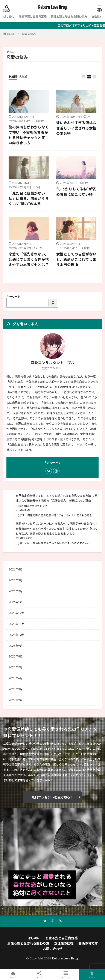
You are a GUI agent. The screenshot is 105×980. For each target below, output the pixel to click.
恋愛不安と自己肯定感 (33, 17)
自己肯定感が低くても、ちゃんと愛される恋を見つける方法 (53, 496)
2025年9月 (16, 646)
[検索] (53, 303)
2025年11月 (17, 624)
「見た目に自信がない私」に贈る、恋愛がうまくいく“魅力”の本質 (29, 199)
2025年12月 (17, 613)
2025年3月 (16, 689)
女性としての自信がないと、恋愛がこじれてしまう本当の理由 (76, 260)
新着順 (13, 77)
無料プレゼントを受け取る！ (52, 797)
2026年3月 (16, 580)
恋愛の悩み (29, 34)
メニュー (66, 975)
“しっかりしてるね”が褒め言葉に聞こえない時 (76, 192)
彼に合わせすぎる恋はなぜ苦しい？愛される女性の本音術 (76, 128)
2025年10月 (17, 635)
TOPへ (92, 975)
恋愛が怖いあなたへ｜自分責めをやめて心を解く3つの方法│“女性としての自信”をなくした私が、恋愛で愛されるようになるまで (57, 529)
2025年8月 (16, 656)
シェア (39, 975)
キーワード (13, 297)
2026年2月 (16, 591)
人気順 (23, 77)
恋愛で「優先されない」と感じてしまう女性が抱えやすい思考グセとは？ (29, 260)
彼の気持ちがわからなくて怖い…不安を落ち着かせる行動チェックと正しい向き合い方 (29, 135)
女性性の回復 (64, 943)
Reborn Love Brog (52, 8)
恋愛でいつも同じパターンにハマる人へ (41, 524)
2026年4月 (16, 569)
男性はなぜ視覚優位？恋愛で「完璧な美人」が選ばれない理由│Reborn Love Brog (57, 501)
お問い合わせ (53, 949)
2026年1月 (16, 602)
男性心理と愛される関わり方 (69, 17)
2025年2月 (16, 700)
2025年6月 (16, 678)
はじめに (9, 17)
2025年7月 (16, 667)
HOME (11, 34)
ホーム (13, 975)
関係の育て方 (88, 943)
